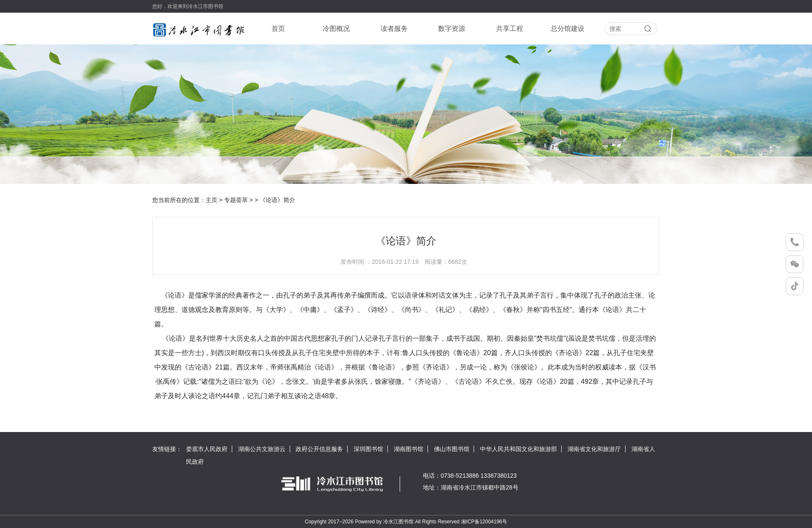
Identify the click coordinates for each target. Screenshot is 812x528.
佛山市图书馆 (452, 449)
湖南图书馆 (409, 449)
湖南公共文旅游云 (262, 449)
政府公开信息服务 (319, 449)
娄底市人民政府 (207, 449)
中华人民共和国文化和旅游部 (518, 449)
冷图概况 (336, 29)
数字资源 (452, 29)
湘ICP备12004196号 (484, 522)
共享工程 (510, 29)
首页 (278, 29)
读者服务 (394, 29)
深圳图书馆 (368, 449)
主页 (211, 200)
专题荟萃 (236, 200)
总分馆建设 (568, 29)
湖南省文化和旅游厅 (594, 449)
